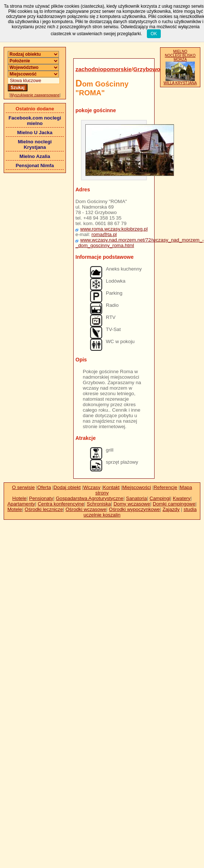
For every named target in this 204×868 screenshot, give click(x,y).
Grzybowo (147, 69)
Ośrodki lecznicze (44, 509)
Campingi (160, 498)
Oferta (44, 487)
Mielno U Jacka (35, 133)
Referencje (165, 487)
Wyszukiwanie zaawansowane (35, 95)
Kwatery (182, 498)
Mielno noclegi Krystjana (35, 144)
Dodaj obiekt (67, 487)
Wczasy (92, 487)
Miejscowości (137, 487)
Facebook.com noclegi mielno (35, 121)
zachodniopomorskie (103, 69)
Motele (15, 509)
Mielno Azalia (35, 156)
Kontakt (111, 487)
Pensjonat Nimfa (35, 165)
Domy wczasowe (132, 504)
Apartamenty (21, 504)
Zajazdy (171, 509)
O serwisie (23, 487)
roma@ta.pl (104, 234)
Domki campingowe (174, 504)
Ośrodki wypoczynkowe (134, 509)
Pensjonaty (41, 498)
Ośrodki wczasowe (86, 509)
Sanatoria (136, 498)
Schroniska (99, 504)
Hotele (20, 498)
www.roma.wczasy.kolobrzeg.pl (114, 229)
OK (154, 34)
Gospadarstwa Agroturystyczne (89, 498)
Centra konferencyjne (61, 504)
